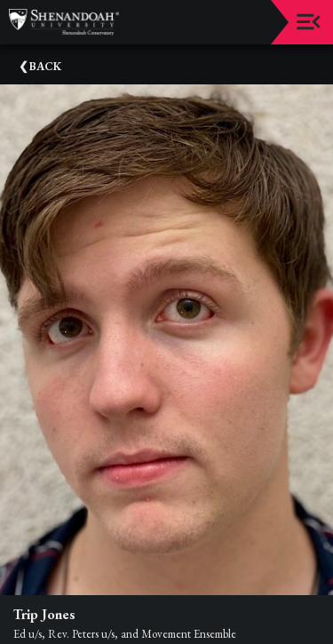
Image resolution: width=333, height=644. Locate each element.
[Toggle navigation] (309, 22)
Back (45, 66)
